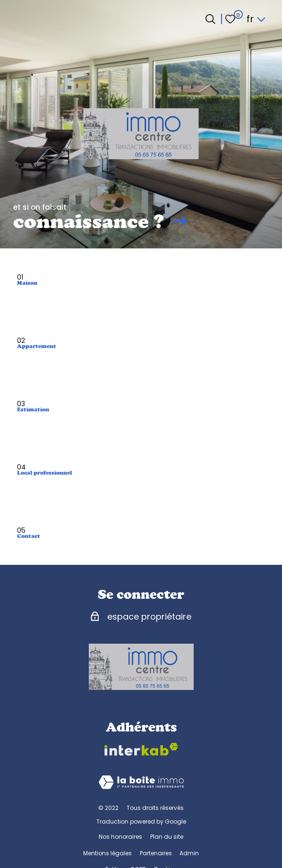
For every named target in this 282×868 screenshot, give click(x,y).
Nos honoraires (120, 837)
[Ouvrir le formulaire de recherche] (210, 19)
